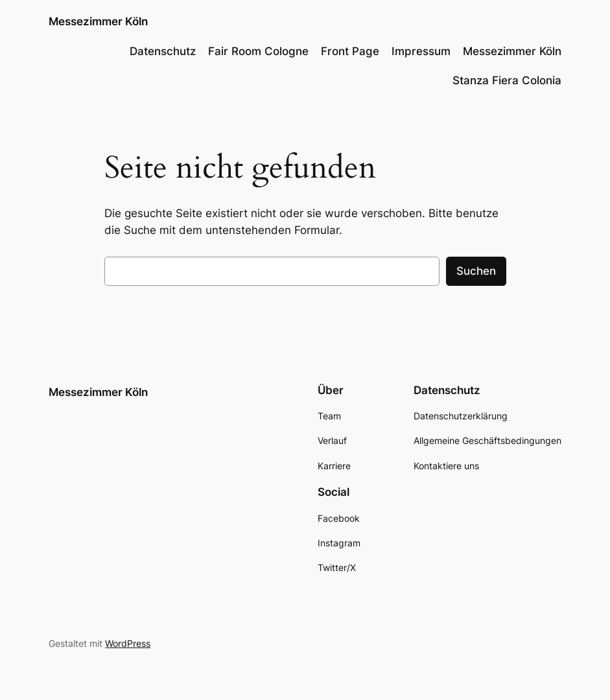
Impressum (421, 51)
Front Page (350, 51)
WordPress (128, 643)
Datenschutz (163, 51)
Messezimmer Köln (98, 21)
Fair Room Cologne (258, 51)
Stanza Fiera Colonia (507, 80)
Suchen (476, 271)
